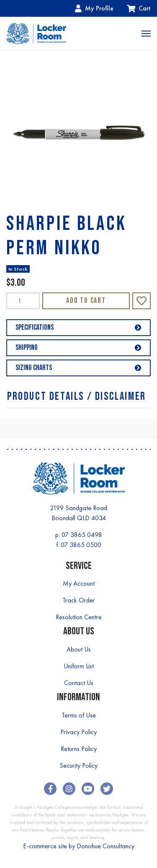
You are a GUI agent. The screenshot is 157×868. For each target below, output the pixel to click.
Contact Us (79, 683)
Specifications (78, 327)
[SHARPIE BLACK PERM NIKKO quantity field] (23, 301)
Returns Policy (79, 749)
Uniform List (79, 666)
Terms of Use (79, 715)
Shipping (78, 348)
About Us (79, 649)
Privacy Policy (78, 732)
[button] (142, 301)
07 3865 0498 (82, 535)
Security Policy (78, 765)
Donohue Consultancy (106, 846)
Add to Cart (86, 301)
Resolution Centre (79, 617)
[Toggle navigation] (146, 34)
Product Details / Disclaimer (77, 397)
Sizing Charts (78, 368)
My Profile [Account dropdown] (94, 8)
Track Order (79, 600)
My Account (79, 583)
